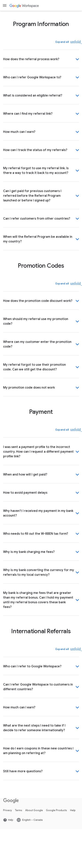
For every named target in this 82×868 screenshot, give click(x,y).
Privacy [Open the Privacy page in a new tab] (7, 810)
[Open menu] (5, 5)
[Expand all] (65, 42)
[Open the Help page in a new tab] (8, 820)
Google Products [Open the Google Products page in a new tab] (56, 810)
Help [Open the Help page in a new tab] (73, 810)
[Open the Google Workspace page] (25, 6)
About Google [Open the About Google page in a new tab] (34, 810)
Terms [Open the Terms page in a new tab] (19, 810)
